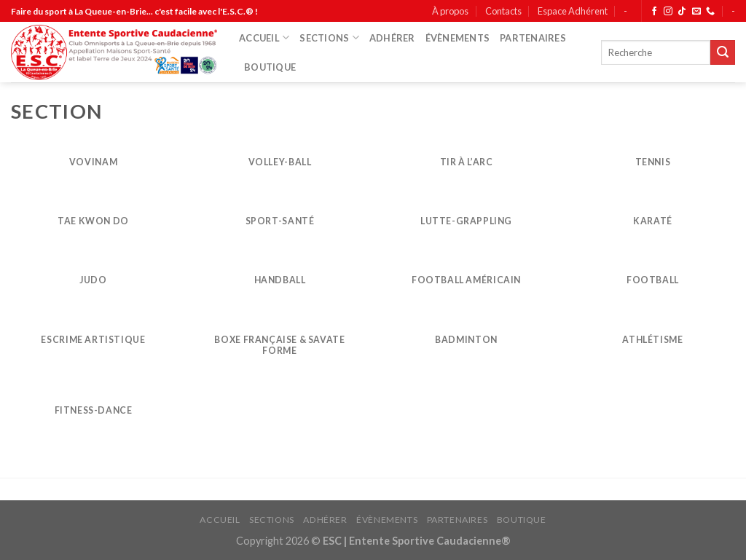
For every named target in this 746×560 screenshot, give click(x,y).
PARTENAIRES (533, 38)
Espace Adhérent (573, 11)
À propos (450, 11)
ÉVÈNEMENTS (458, 38)
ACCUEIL (264, 38)
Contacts (503, 11)
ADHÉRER (392, 38)
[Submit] (723, 52)
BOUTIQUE (270, 67)
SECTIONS (329, 38)
